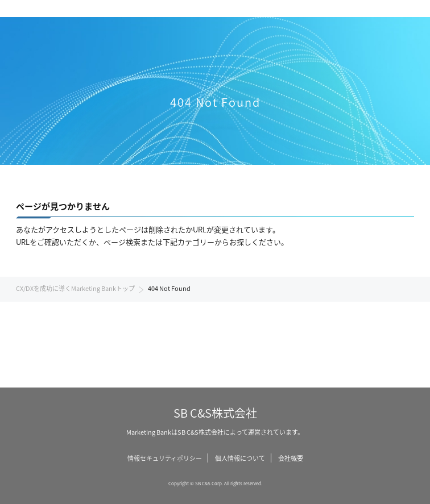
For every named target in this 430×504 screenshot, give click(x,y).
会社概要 (291, 458)
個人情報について (240, 458)
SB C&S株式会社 (215, 413)
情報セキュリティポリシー (165, 458)
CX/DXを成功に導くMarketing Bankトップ (75, 288)
